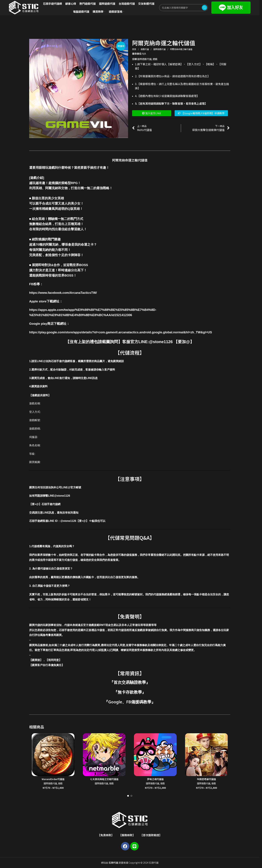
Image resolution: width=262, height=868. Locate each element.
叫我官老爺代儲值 (206, 779)
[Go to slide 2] (131, 796)
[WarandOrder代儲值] (53, 755)
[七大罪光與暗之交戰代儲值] (104, 755)
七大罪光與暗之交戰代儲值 (104, 779)
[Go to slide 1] (128, 796)
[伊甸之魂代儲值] (155, 755)
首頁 (134, 49)
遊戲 (155, 59)
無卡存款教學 (130, 692)
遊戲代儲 (145, 49)
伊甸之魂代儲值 (155, 779)
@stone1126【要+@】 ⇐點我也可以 (83, 521)
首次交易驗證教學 (130, 682)
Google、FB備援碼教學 (130, 702)
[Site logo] (24, 7)
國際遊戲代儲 (160, 49)
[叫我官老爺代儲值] (206, 755)
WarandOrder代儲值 (53, 779)
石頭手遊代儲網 (51, 504)
